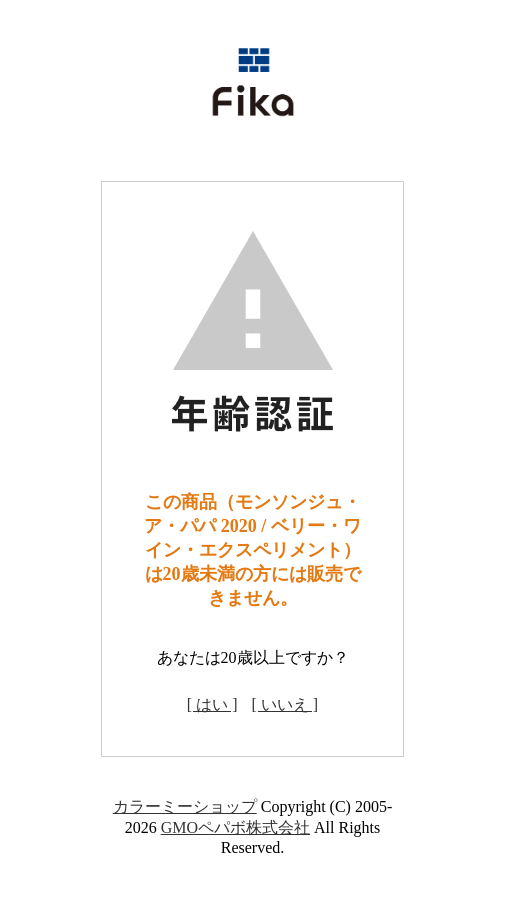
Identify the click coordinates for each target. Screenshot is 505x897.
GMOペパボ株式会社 (235, 827)
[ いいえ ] (285, 704)
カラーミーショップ (185, 806)
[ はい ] (212, 704)
